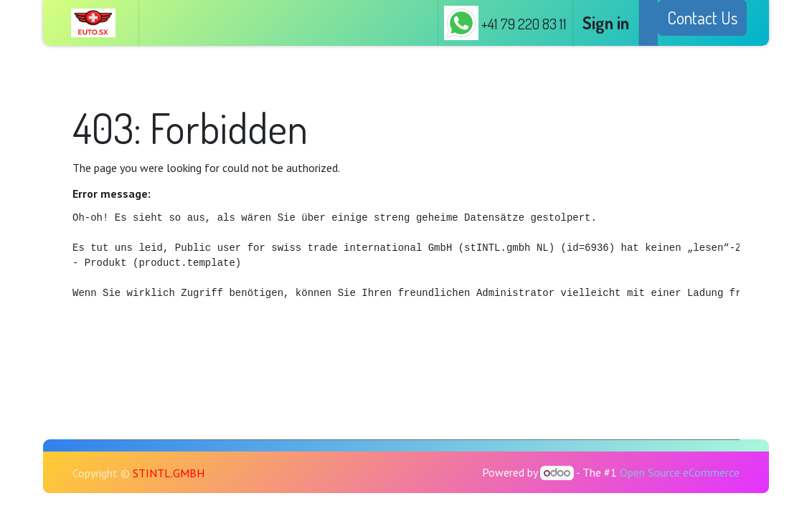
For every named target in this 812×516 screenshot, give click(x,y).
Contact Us (702, 18)
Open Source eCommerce (680, 472)
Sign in (606, 23)
